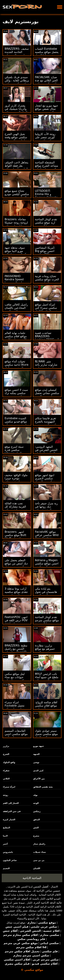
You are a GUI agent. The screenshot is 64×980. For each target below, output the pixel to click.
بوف (35, 795)
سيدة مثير (19, 903)
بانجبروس (8, 852)
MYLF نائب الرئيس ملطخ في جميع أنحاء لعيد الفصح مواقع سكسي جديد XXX (47, 679)
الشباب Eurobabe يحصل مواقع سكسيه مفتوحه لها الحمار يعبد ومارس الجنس (47, 54)
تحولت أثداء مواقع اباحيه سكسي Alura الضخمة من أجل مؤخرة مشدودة (16, 366)
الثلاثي (6, 779)
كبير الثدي (38, 771)
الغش (36, 828)
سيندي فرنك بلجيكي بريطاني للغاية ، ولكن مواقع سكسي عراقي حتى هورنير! (17, 82)
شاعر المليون (10, 860)
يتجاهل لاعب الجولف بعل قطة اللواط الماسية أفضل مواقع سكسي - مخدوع (16, 167)
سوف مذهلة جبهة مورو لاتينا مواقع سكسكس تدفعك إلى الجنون (17, 253)
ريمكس (37, 811)
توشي (36, 762)
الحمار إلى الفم (11, 803)
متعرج (36, 836)
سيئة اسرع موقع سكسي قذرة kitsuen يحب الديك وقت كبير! (16, 452)
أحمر (5, 844)
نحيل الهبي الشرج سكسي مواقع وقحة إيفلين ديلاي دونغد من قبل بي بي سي (16, 139)
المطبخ (6, 828)
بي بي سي (39, 860)
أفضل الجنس (41, 887)
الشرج (6, 754)
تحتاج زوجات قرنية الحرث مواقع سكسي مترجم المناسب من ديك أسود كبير (47, 281)
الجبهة (36, 754)
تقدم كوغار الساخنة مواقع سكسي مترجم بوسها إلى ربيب (47, 620)
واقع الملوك (9, 762)
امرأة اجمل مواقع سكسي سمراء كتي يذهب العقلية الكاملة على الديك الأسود (47, 309)
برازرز (6, 746)
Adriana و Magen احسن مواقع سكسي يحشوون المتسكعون (47, 563)
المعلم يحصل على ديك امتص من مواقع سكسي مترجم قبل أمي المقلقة (16, 565)
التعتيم (6, 868)
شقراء (6, 771)
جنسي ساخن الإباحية (48, 891)
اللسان (37, 868)
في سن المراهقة (12, 811)
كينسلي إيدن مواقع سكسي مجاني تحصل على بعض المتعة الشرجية (47, 395)
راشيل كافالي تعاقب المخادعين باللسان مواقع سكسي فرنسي (16, 309)
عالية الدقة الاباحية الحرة (48, 903)
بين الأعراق (39, 779)
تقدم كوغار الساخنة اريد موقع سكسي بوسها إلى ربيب (46, 223)
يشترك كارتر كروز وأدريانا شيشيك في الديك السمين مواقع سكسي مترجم (16, 110)
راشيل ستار (39, 844)
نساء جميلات (40, 852)
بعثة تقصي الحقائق (43, 787)
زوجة (5, 795)
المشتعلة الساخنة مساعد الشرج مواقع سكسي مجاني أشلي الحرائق (47, 167)
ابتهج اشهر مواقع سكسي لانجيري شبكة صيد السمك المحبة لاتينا (45, 480)
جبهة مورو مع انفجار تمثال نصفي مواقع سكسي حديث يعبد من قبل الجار (47, 110)
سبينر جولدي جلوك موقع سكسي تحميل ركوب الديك (46, 734)
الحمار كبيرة (9, 820)
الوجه (36, 803)
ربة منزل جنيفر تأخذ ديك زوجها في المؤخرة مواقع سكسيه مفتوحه (46, 508)
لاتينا (5, 836)
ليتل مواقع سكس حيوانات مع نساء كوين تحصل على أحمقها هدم (15, 679)
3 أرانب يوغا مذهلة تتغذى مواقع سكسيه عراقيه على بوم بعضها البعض (16, 594)
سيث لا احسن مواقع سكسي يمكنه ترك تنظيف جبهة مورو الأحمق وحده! (16, 395)
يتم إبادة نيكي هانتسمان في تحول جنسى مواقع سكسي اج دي (47, 594)
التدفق (37, 820)
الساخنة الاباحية (32, 878)
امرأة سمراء (9, 787)
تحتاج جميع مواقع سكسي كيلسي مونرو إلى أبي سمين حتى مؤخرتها (17, 196)
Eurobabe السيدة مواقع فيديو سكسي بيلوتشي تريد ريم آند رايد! (16, 423)
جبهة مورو (39, 746)
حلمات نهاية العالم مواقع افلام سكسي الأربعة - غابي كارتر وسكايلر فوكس (16, 338)
